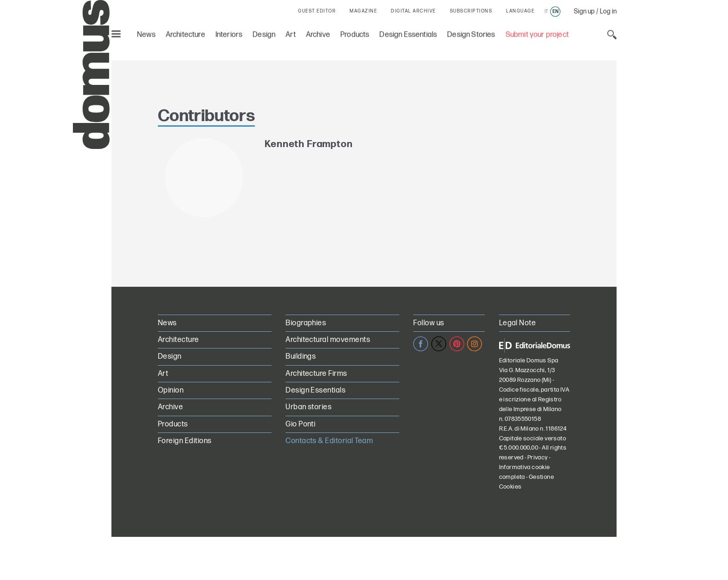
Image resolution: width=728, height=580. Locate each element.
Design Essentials (408, 33)
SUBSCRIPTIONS (471, 11)
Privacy (538, 458)
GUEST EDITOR (317, 11)
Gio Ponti (300, 424)
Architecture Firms (316, 374)
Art (291, 33)
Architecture (185, 33)
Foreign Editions (185, 441)
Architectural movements (328, 340)
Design (264, 33)
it (546, 12)
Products (355, 33)
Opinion (171, 390)
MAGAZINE (363, 11)
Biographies (306, 323)
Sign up (584, 11)
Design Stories (471, 33)
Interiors (229, 33)
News (146, 33)
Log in (608, 11)
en (556, 12)
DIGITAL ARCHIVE (413, 11)
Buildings (301, 357)
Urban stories (309, 407)
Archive (318, 33)
